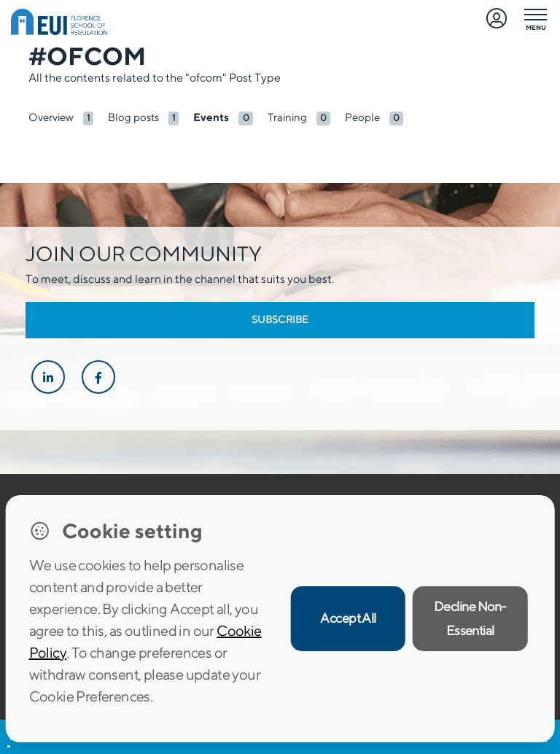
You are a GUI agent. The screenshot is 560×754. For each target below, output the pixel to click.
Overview (51, 117)
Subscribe (280, 319)
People (362, 117)
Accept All (348, 618)
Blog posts (133, 117)
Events (211, 117)
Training (287, 117)
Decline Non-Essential (470, 618)
